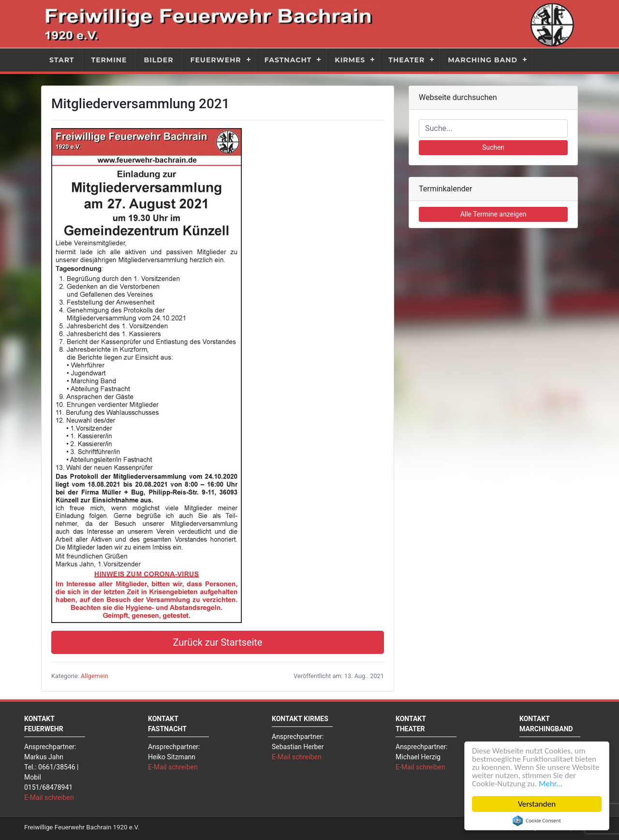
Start (62, 60)
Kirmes (350, 60)
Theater (406, 60)
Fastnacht (288, 60)
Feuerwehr (216, 60)
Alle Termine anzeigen (494, 214)
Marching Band (483, 60)
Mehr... (551, 784)
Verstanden (537, 804)
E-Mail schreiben (49, 797)
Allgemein (95, 676)
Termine (109, 60)
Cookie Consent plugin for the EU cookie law (537, 821)
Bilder (159, 60)
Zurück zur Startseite (218, 642)
